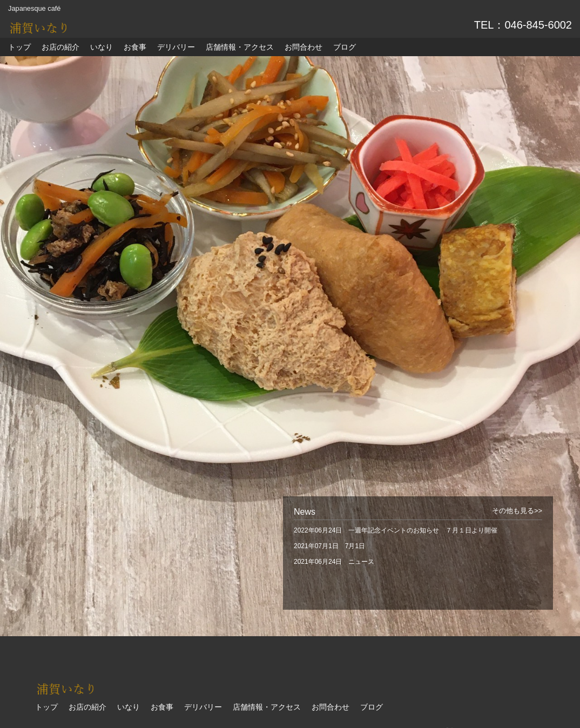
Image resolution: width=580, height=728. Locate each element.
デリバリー (176, 47)
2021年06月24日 (334, 562)
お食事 (135, 47)
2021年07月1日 (329, 546)
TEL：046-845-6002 (523, 25)
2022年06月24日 (396, 530)
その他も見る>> (517, 511)
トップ (19, 47)
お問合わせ (304, 47)
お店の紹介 (60, 47)
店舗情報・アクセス (240, 47)
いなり (102, 47)
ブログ (345, 47)
